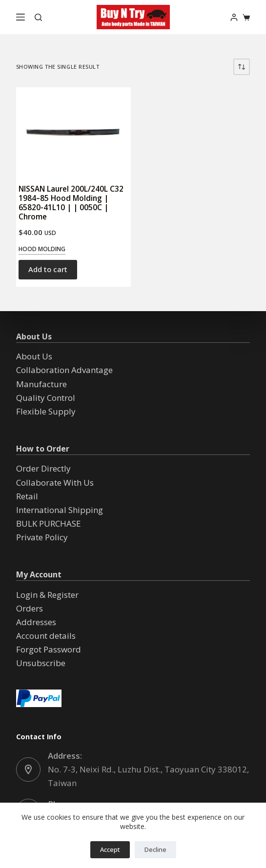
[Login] (234, 17)
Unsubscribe (41, 663)
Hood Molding (42, 249)
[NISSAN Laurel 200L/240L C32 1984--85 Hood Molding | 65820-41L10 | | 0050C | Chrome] (73, 131)
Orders (30, 608)
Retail (27, 496)
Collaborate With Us (55, 483)
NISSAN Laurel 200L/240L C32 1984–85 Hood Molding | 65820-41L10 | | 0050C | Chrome (71, 203)
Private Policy (42, 537)
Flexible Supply (46, 411)
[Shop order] (242, 67)
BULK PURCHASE (49, 523)
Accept (110, 849)
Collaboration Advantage (64, 370)
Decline (155, 849)
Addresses (36, 622)
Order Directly (43, 468)
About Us (34, 356)
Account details (46, 636)
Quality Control (46, 398)
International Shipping (60, 510)
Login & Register (47, 595)
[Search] (38, 17)
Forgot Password (49, 649)
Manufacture (41, 384)
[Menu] (20, 17)
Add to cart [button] (48, 269)
